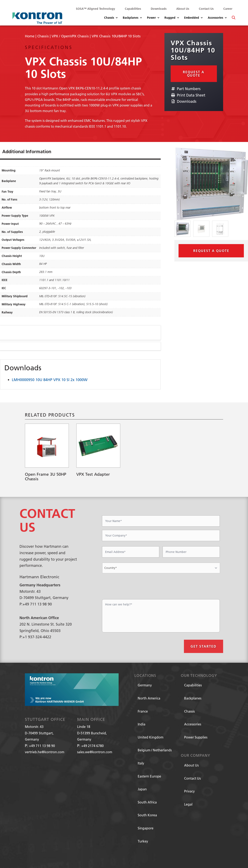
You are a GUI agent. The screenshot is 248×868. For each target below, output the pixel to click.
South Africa (147, 802)
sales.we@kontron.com (95, 752)
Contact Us (206, 9)
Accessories (215, 18)
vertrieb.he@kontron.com (45, 752)
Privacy (189, 791)
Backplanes (131, 18)
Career (228, 9)
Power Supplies (196, 737)
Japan (142, 789)
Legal (188, 804)
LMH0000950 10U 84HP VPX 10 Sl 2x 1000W (50, 380)
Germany (145, 685)
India (142, 724)
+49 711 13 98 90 (42, 746)
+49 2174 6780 (92, 746)
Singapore (146, 828)
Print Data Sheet (188, 95)
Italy (141, 763)
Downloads (159, 9)
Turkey (143, 841)
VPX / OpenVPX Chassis (70, 36)
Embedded (192, 18)
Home (30, 36)
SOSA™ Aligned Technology (95, 9)
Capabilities (133, 9)
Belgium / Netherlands (155, 750)
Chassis (109, 18)
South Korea (147, 815)
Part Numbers (186, 89)
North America (149, 698)
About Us (183, 9)
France (143, 711)
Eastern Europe (149, 776)
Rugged (170, 18)
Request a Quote (194, 74)
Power (151, 18)
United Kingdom (151, 737)
